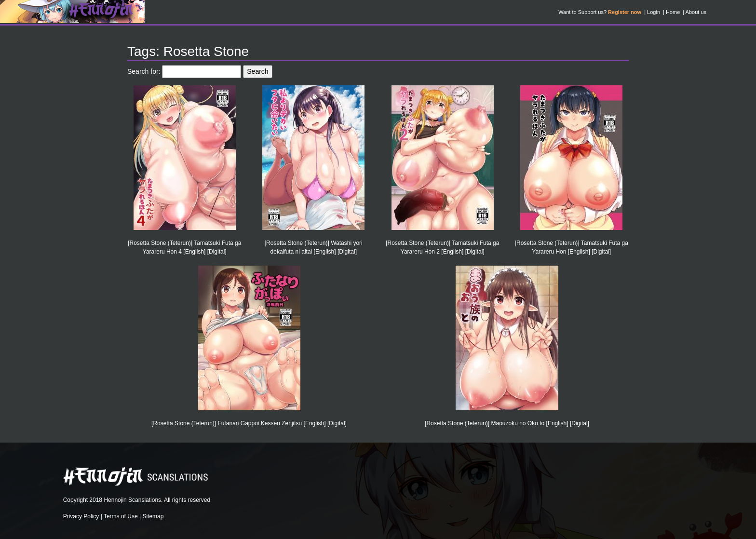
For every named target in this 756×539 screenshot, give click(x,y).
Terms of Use (121, 516)
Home (673, 12)
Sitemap (153, 516)
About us (696, 12)
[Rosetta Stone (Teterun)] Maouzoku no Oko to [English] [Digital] (507, 423)
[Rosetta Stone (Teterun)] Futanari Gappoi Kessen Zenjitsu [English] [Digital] (249, 423)
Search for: (144, 71)
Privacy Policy (81, 516)
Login (654, 12)
